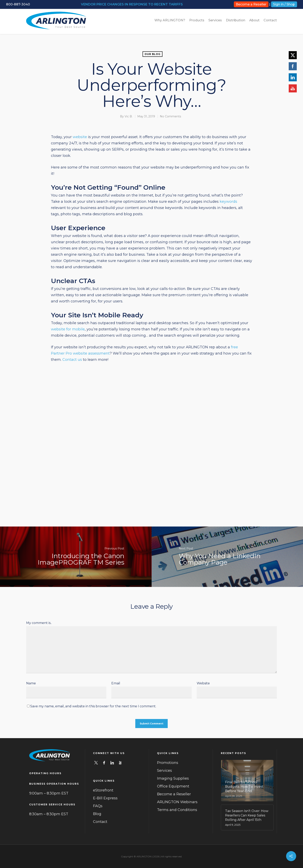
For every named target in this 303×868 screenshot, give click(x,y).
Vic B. (129, 116)
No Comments (170, 116)
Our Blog (153, 54)
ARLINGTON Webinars (177, 802)
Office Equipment (173, 786)
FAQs (98, 806)
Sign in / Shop (284, 4)
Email (117, 683)
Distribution (236, 20)
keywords (228, 202)
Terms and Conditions (177, 810)
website (80, 137)
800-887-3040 (18, 4)
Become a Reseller (251, 4)
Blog (97, 814)
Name (32, 683)
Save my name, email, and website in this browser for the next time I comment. (93, 706)
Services (215, 20)
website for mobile (68, 329)
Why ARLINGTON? (170, 20)
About (254, 20)
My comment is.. (39, 623)
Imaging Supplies (173, 778)
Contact (270, 20)
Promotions (168, 763)
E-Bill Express (105, 798)
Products (197, 20)
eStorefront (103, 790)
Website (203, 683)
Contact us (72, 360)
